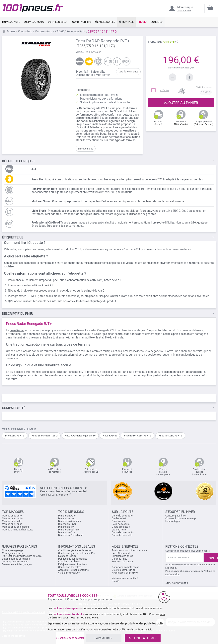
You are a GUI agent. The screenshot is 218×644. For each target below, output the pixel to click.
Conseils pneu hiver (176, 516)
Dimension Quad (67, 532)
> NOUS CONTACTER (177, 583)
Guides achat (119, 518)
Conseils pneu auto (122, 516)
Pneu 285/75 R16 (15, 436)
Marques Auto (43, 31)
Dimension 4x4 (66, 527)
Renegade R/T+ (76, 31)
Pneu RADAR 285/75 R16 (138, 436)
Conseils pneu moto (123, 532)
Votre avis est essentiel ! (125, 578)
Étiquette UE (13, 237)
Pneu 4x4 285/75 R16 (170, 436)
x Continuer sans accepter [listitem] (70, 638)
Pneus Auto (25, 31)
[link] (11, 22)
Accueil (11, 31)
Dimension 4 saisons (70, 521)
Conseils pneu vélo (122, 535)
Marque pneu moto (12, 518)
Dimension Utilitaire (69, 530)
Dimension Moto (67, 518)
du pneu (18, 314)
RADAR (59, 31)
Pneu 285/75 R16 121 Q (44, 436)
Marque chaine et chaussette (17, 530)
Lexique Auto (119, 530)
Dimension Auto (67, 516)
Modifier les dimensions (88, 52)
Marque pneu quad (12, 524)
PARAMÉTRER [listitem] (103, 638)
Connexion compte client (125, 567)
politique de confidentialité (135, 629)
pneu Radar (17, 330)
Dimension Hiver (67, 524)
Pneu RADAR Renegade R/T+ (80, 436)
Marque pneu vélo (12, 521)
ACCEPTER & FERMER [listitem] (143, 638)
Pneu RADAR (110, 436)
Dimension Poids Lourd (71, 535)
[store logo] (33, 8)
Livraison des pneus (123, 556)
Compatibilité (14, 408)
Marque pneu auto (12, 516)
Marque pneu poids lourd (15, 527)
